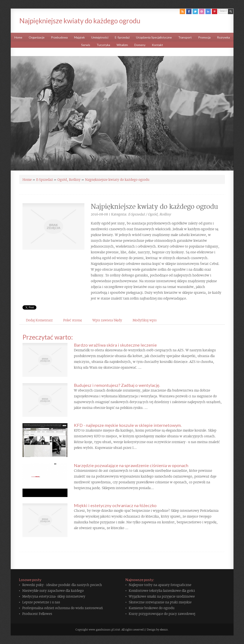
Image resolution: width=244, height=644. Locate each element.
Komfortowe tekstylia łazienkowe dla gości (162, 590)
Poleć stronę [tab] (73, 320)
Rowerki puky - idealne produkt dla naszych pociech (62, 585)
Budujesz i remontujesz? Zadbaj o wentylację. (117, 385)
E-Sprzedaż (45, 179)
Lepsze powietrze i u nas (41, 602)
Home (27, 179)
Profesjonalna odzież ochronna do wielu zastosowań (63, 608)
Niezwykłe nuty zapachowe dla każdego (53, 590)
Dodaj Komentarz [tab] (39, 320)
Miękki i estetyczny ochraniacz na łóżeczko (115, 505)
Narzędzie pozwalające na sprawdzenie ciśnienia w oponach (131, 465)
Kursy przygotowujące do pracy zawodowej (162, 613)
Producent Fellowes (37, 613)
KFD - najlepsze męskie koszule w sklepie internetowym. (128, 425)
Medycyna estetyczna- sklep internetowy (54, 596)
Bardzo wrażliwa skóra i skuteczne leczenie (115, 345)
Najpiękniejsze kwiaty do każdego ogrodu (117, 179)
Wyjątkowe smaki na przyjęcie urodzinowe (162, 596)
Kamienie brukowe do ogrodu (152, 608)
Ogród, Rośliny (69, 179)
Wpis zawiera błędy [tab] (107, 320)
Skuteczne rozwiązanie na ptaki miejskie (160, 602)
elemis (164, 629)
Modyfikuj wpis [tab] (145, 320)
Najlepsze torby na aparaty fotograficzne (160, 585)
